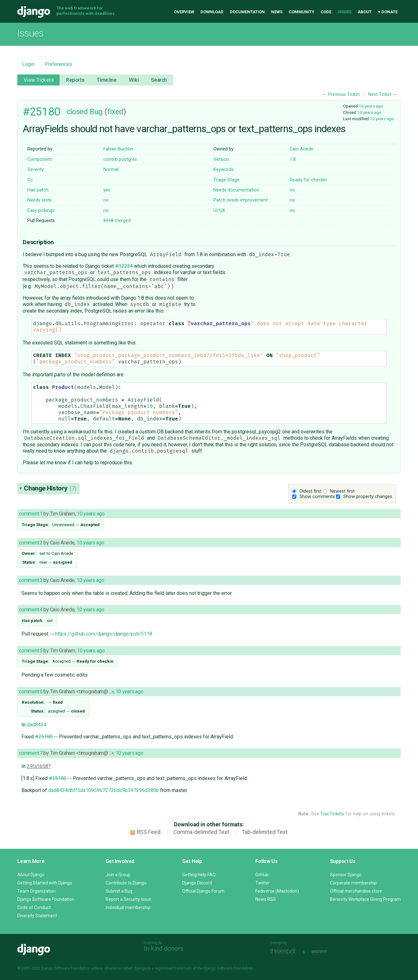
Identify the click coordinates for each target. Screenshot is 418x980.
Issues (345, 12)
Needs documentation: (237, 190)
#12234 (124, 266)
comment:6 (31, 692)
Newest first (342, 491)
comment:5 (31, 651)
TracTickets (332, 814)
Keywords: (224, 170)
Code (326, 12)
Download (212, 12)
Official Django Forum (203, 891)
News (277, 12)
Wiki (134, 80)
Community (302, 12)
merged (117, 221)
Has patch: (38, 190)
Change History (50, 488)
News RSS (266, 899)
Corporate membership (353, 883)
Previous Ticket (344, 94)
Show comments (317, 497)
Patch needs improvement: (241, 200)
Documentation (247, 12)
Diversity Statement (37, 916)
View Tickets (39, 80)
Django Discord (197, 883)
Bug (96, 112)
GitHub (262, 875)
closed (77, 112)
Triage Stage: (227, 180)
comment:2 (31, 543)
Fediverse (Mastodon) (277, 891)
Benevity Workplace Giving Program (365, 899)
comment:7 (31, 753)
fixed (115, 112)
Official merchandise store (356, 891)
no (292, 190)
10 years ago (371, 106)
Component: (40, 159)
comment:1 (31, 514)
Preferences (58, 64)
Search (159, 80)
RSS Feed (149, 832)
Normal (111, 170)
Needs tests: (40, 200)
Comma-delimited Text (201, 832)
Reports (75, 80)
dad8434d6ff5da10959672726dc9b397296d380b (104, 790)
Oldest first (311, 491)
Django (34, 12)
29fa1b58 (38, 766)
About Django (31, 875)
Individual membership (128, 907)
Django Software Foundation (46, 899)
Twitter (263, 883)
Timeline (107, 80)
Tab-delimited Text (265, 832)
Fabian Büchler (118, 149)
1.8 (293, 159)
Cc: (31, 180)
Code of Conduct (34, 907)
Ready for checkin (308, 180)
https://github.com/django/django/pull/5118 (101, 634)
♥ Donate (388, 12)
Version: (222, 159)
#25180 (41, 112)
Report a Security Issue (128, 899)
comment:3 (31, 580)
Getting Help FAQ (199, 875)
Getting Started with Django (45, 883)
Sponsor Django (346, 875)
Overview (184, 12)
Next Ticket (380, 94)
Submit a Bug (119, 891)
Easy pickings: (41, 211)
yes (107, 190)
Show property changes (368, 497)
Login (28, 64)
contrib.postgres (120, 159)
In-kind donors (164, 948)
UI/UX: (220, 211)
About (365, 12)
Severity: (36, 170)
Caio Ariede (302, 149)
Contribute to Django (126, 883)
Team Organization (37, 891)
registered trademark (173, 968)
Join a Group (118, 875)
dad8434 (37, 725)
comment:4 (31, 610)
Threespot (285, 951)
